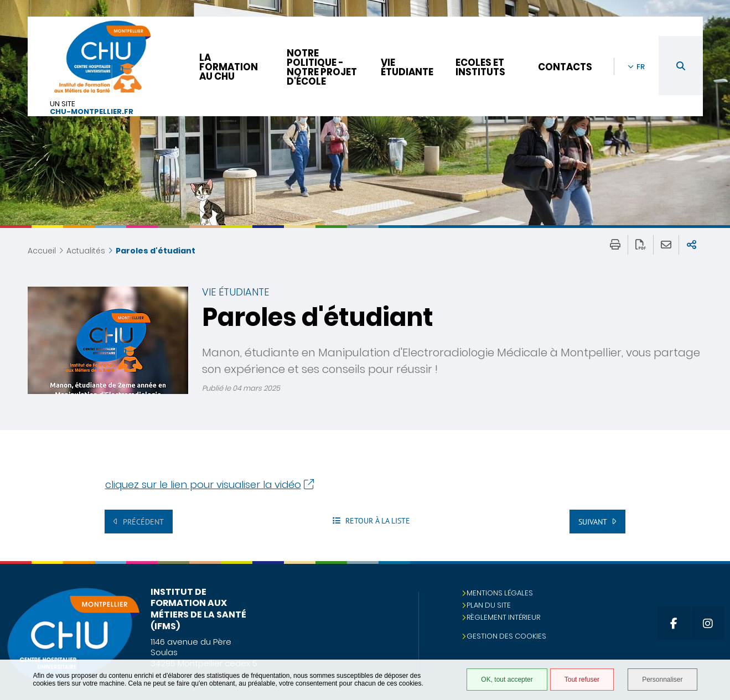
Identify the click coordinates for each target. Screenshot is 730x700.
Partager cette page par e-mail (666, 245)
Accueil (42, 251)
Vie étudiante (407, 67)
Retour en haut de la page (711, 583)
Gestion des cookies (506, 636)
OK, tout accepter (507, 680)
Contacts (565, 67)
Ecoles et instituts (480, 67)
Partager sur (692, 245)
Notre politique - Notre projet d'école (322, 67)
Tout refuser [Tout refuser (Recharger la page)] (582, 680)
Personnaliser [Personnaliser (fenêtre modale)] (662, 680)
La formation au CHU (229, 67)
